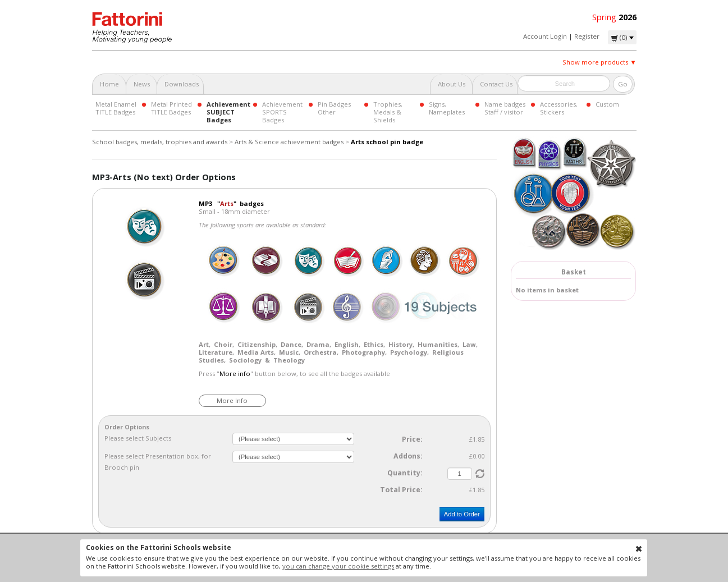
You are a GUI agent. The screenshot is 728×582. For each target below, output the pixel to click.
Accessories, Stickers (559, 108)
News (142, 84)
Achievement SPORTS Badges (282, 112)
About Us (452, 84)
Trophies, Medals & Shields (388, 112)
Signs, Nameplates (447, 108)
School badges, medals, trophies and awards (160, 142)
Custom (607, 104)
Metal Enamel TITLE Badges (116, 108)
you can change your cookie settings (338, 566)
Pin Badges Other (334, 108)
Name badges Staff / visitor (505, 108)
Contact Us (496, 84)
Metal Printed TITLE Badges (171, 108)
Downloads (182, 84)
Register (587, 36)
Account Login (545, 36)
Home (109, 84)
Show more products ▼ (599, 62)
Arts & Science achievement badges (289, 142)
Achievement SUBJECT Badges (228, 112)
